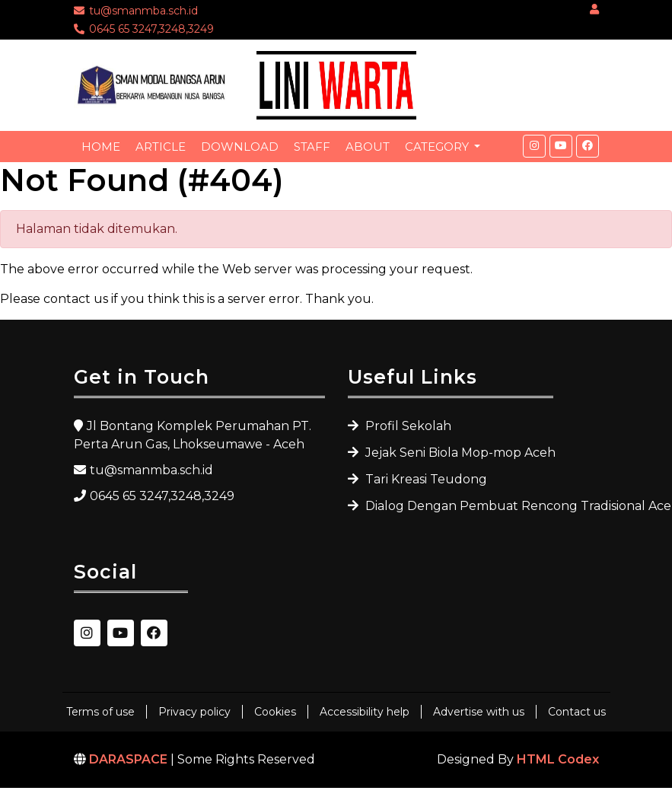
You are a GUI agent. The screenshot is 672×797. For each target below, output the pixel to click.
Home (101, 147)
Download (240, 147)
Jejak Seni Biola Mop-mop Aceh (458, 453)
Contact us (577, 712)
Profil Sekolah (407, 426)
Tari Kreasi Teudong (425, 479)
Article (161, 147)
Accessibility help (365, 712)
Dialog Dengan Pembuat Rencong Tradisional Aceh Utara (458, 506)
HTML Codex (558, 759)
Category (438, 147)
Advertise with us (479, 712)
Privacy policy (194, 712)
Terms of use (100, 712)
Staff (312, 147)
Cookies (275, 712)
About (368, 147)
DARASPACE (128, 759)
